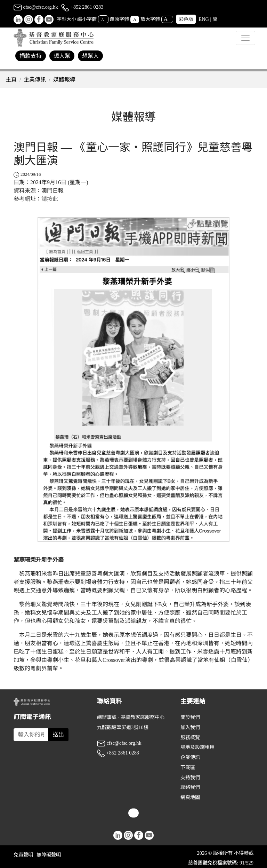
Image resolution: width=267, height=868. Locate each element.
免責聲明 (23, 855)
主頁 (11, 80)
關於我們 (190, 717)
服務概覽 (190, 737)
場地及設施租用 (197, 747)
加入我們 (190, 727)
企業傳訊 (35, 80)
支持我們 (190, 777)
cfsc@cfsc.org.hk (36, 7)
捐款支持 (31, 56)
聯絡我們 (190, 787)
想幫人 (90, 56)
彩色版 (186, 19)
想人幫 (62, 56)
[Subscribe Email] (31, 735)
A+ (167, 19)
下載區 (188, 767)
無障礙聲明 (49, 855)
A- (103, 19)
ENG (204, 19)
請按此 (50, 199)
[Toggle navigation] (245, 38)
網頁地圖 (190, 797)
